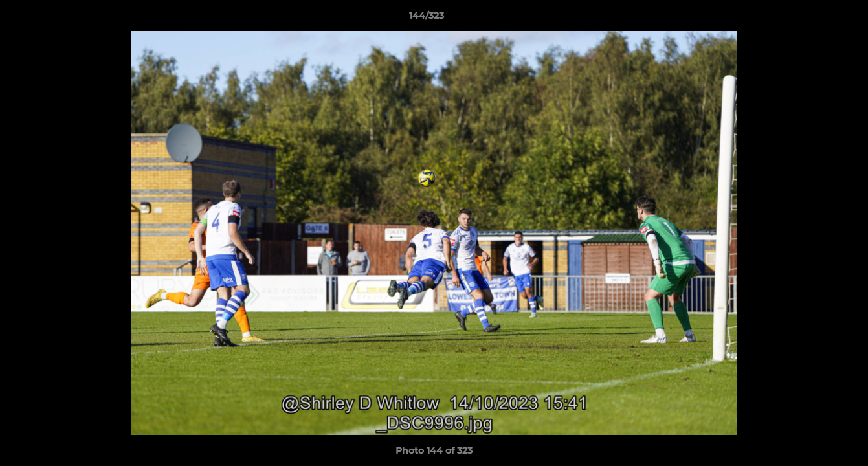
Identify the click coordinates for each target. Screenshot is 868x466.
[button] (814, 19)
